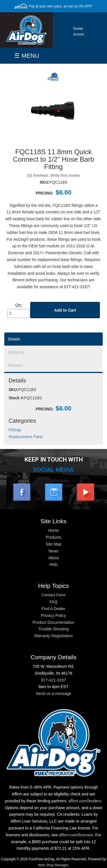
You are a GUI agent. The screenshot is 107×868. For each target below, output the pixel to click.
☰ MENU (27, 56)
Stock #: (16, 398)
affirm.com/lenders (85, 801)
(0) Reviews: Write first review (53, 175)
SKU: (45, 182)
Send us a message (54, 693)
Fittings (15, 430)
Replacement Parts (26, 437)
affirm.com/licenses (76, 835)
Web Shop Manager (53, 865)
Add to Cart (65, 310)
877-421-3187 (53, 680)
